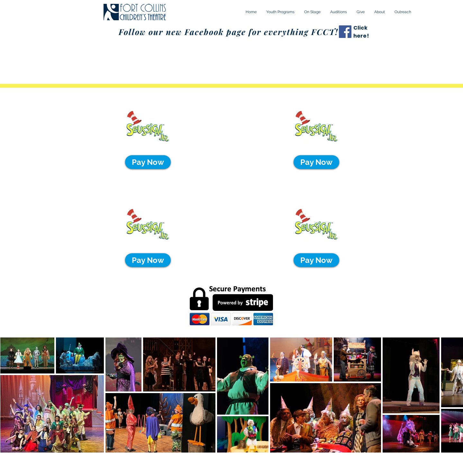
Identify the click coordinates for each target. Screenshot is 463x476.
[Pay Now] (148, 162)
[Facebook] (345, 32)
